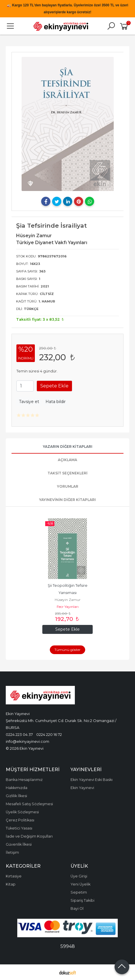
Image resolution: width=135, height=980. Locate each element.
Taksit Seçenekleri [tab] (67, 473)
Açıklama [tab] (67, 460)
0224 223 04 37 (19, 734)
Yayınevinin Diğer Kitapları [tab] (67, 500)
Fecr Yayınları (68, 607)
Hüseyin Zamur (68, 600)
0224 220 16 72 (49, 734)
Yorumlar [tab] (68, 486)
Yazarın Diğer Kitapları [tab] (68, 447)
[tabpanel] (68, 124)
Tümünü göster (67, 650)
